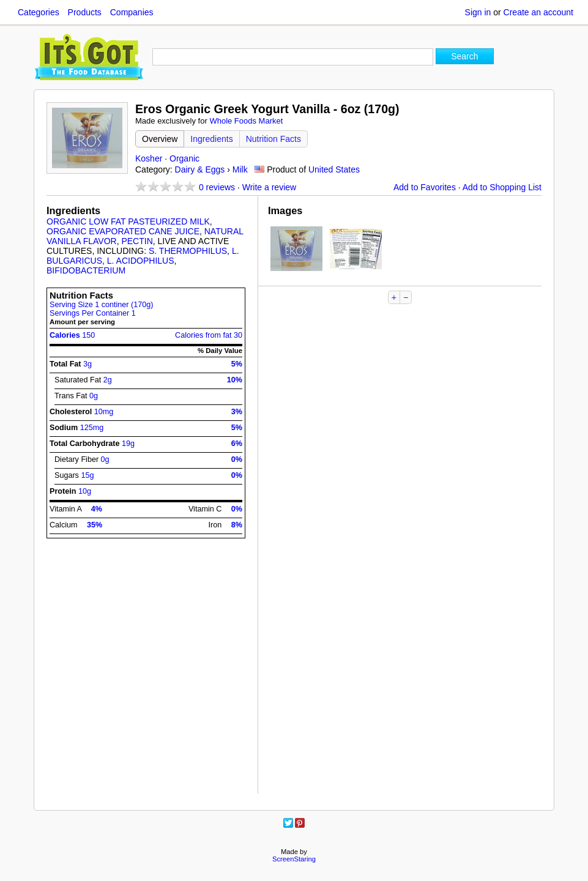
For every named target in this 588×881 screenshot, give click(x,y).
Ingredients (211, 139)
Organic (184, 158)
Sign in (478, 12)
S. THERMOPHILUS (188, 251)
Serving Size (101, 305)
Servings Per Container (93, 313)
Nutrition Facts (274, 139)
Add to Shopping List (502, 187)
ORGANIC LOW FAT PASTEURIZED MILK (128, 221)
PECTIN (137, 241)
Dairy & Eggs (200, 169)
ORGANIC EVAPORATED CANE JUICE (123, 231)
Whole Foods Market (246, 121)
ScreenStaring (294, 859)
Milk (240, 169)
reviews (217, 187)
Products (85, 12)
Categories (39, 12)
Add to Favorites (425, 187)
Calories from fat (209, 335)
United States (334, 169)
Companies (132, 12)
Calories (72, 335)
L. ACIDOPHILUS (141, 261)
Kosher (149, 158)
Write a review (269, 187)
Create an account (538, 12)
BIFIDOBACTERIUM (86, 270)
